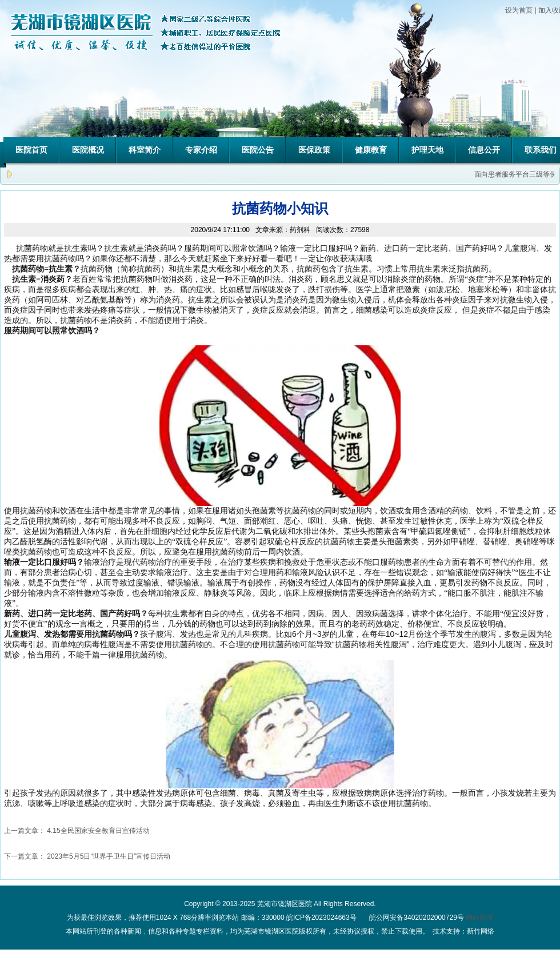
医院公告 (258, 150)
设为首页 (519, 10)
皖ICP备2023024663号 (321, 918)
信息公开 (484, 150)
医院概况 (88, 150)
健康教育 (371, 150)
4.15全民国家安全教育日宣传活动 (98, 831)
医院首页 (31, 150)
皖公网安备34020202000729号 (416, 918)
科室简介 (145, 150)
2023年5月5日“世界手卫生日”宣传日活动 (109, 856)
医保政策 (314, 150)
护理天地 (427, 150)
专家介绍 (201, 150)
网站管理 (479, 918)
